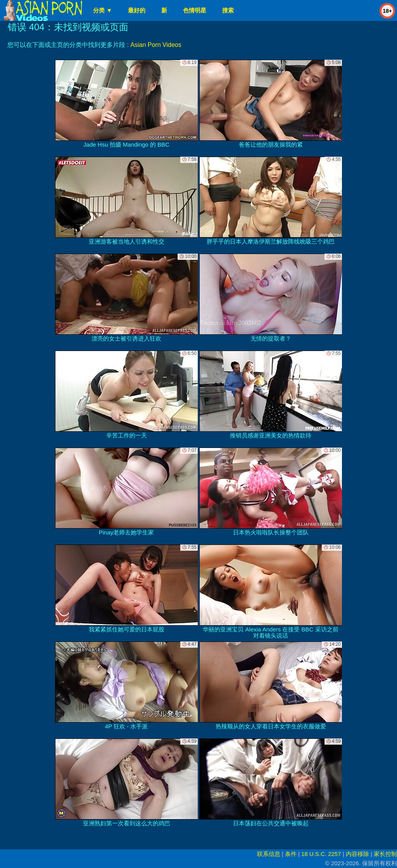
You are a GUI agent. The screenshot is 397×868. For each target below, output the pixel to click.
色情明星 (195, 10)
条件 (291, 854)
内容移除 (357, 854)
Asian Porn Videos (156, 45)
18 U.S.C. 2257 (321, 854)
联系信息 (269, 854)
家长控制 (385, 854)
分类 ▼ (103, 10)
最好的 (137, 10)
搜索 (228, 10)
